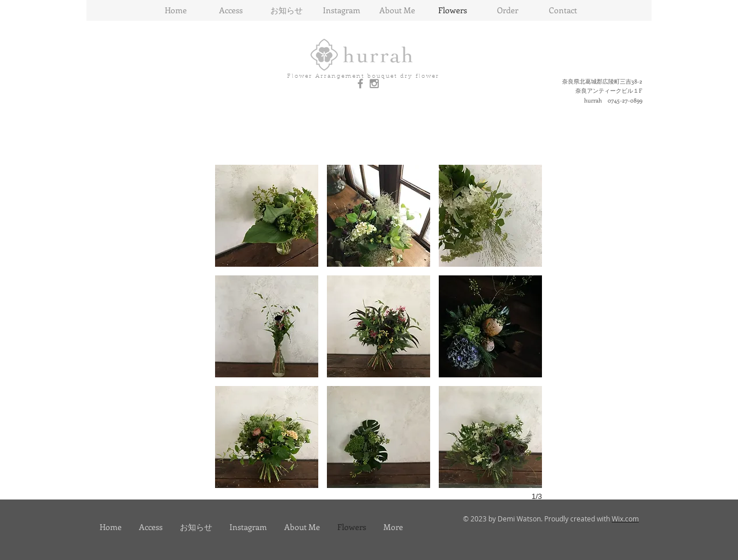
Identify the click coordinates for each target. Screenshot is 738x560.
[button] (267, 216)
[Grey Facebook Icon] (360, 84)
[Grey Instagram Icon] (374, 84)
